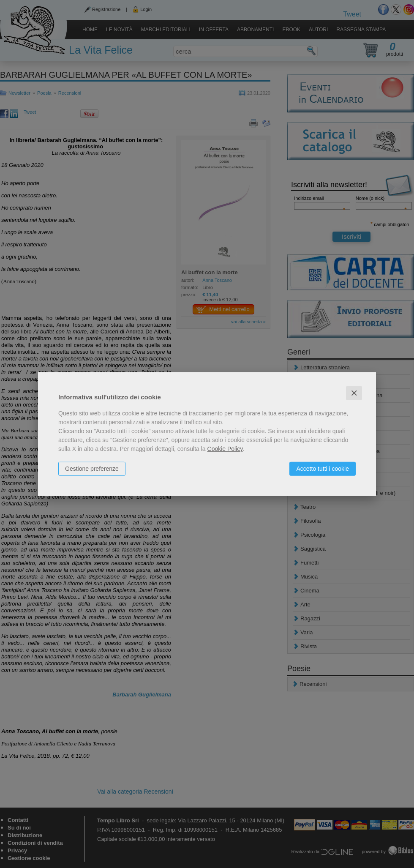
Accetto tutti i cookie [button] (323, 468)
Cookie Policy (225, 448)
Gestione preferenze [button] (92, 468)
